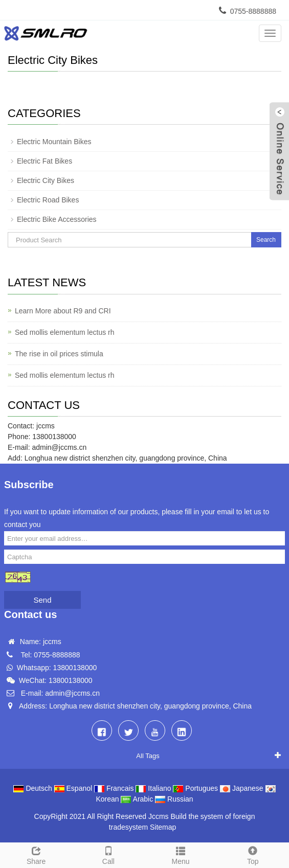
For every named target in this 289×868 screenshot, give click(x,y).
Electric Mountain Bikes (54, 142)
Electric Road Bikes (48, 200)
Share (36, 854)
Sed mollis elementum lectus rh (65, 332)
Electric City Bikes (46, 180)
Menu (181, 854)
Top (253, 854)
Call (108, 854)
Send (42, 600)
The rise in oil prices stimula (59, 354)
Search (266, 240)
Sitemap (163, 827)
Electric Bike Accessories (57, 219)
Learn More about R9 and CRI (63, 311)
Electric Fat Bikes (45, 161)
